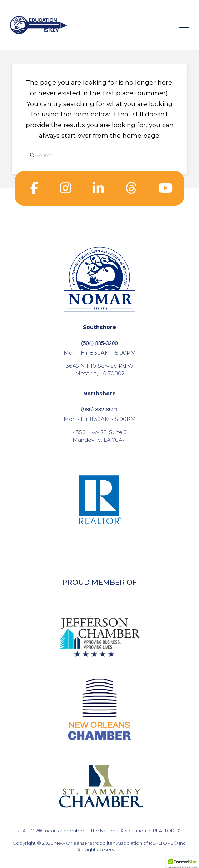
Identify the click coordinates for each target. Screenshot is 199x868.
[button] (184, 25)
